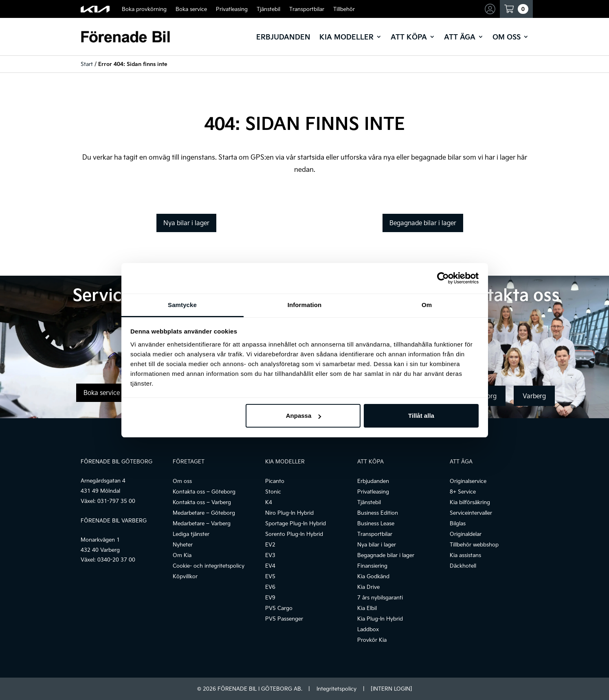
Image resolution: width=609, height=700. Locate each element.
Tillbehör (344, 9)
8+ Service (463, 492)
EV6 (270, 587)
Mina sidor (491, 9)
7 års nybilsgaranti (380, 597)
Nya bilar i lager (186, 223)
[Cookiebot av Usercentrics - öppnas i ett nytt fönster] (443, 278)
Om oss (507, 37)
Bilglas (458, 523)
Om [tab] (427, 305)
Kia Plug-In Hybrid (380, 619)
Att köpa (409, 37)
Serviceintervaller (471, 513)
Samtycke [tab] (182, 305)
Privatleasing (232, 9)
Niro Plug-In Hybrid (289, 513)
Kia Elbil (367, 608)
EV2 (270, 544)
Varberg (534, 396)
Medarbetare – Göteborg (204, 513)
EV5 (270, 576)
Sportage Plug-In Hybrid (296, 523)
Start (87, 64)
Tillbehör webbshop (474, 544)
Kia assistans (465, 555)
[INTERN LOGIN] (391, 689)
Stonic (273, 492)
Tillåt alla (421, 416)
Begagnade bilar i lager (423, 223)
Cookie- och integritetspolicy (209, 566)
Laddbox (368, 629)
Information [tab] (305, 305)
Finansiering (372, 566)
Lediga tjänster (191, 534)
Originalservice (468, 481)
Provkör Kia (372, 640)
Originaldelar (466, 534)
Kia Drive (368, 587)
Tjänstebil (268, 9)
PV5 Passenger (284, 619)
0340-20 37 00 (116, 560)
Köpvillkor (185, 576)
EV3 (270, 555)
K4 (269, 502)
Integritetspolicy (336, 689)
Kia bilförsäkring (470, 502)
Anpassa (304, 416)
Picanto (275, 481)
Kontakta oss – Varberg (202, 502)
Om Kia (182, 555)
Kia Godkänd (373, 576)
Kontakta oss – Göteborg (204, 492)
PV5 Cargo (279, 608)
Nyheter (183, 544)
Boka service (191, 9)
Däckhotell (463, 566)
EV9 (270, 597)
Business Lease (376, 523)
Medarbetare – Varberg (202, 523)
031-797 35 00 (116, 501)
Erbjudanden (283, 37)
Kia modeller (346, 37)
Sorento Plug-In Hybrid (294, 534)
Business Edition (378, 513)
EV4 (270, 566)
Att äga (460, 37)
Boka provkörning (144, 9)
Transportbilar (307, 9)
